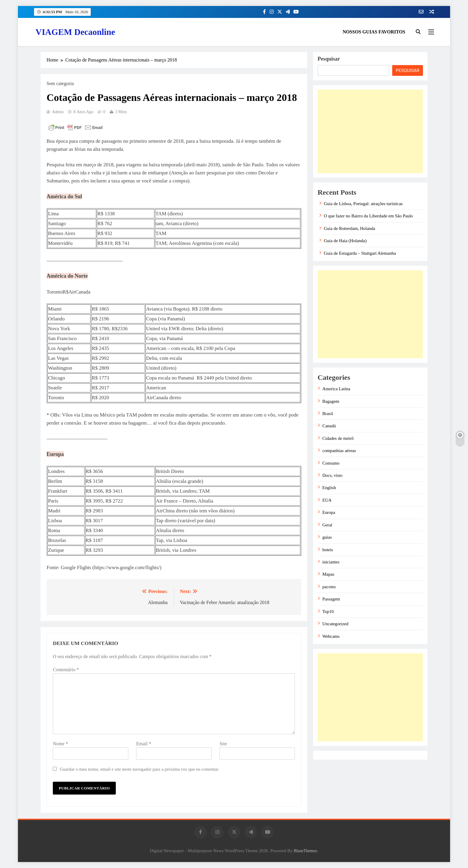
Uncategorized (335, 624)
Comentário (66, 670)
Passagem (331, 599)
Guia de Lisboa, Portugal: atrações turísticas (363, 204)
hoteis (328, 550)
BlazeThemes (305, 851)
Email (144, 744)
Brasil (328, 414)
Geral (327, 525)
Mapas (328, 574)
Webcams (331, 636)
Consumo (331, 463)
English (329, 488)
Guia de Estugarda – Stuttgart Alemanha (360, 253)
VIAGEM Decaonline (75, 32)
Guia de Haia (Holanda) (345, 241)
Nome (60, 744)
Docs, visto (332, 475)
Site (223, 744)
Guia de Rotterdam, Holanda (350, 228)
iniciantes (331, 562)
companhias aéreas (339, 451)
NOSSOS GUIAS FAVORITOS (374, 32)
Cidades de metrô (338, 438)
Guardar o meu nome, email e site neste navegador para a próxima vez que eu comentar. (139, 769)
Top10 (328, 612)
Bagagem (331, 401)
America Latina (336, 389)
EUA (327, 500)
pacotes (329, 587)
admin (58, 112)
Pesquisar (329, 59)
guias (327, 537)
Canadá (329, 426)
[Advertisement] (370, 131)
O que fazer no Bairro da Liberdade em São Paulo (368, 216)
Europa (329, 512)
